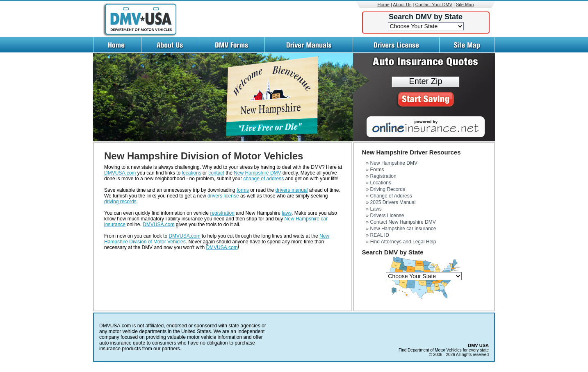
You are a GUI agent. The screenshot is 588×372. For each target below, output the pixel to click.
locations (191, 173)
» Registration (381, 176)
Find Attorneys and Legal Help (403, 242)
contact (216, 173)
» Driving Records (386, 189)
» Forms (375, 170)
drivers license (223, 196)
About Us (402, 5)
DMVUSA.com (120, 173)
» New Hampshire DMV (392, 163)
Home (384, 5)
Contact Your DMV (434, 5)
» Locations (379, 183)
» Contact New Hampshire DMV (401, 222)
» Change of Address (389, 196)
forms (243, 190)
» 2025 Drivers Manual (391, 202)
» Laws (374, 209)
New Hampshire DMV (257, 173)
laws (287, 213)
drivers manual (292, 190)
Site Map (465, 5)
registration (222, 213)
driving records (120, 202)
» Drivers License (385, 215)
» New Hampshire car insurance (401, 229)
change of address (264, 179)
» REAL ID (378, 235)
